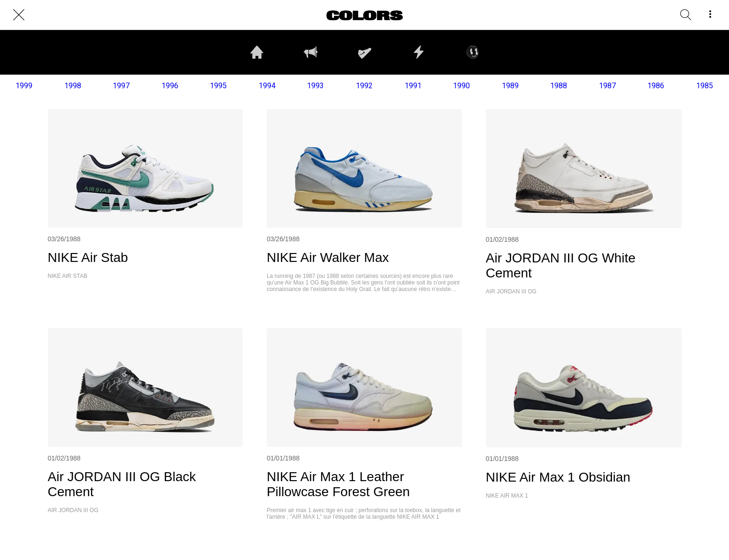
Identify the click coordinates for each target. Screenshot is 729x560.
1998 (73, 86)
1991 (413, 86)
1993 (315, 86)
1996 (170, 86)
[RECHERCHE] (686, 15)
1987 (607, 86)
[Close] (19, 15)
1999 (24, 86)
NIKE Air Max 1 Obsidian (558, 477)
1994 (267, 86)
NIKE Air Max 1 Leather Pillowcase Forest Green (338, 484)
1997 (121, 86)
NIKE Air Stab (88, 257)
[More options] (710, 15)
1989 (510, 86)
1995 (218, 86)
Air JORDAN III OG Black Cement (122, 484)
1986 (656, 86)
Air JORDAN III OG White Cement (561, 265)
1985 (705, 86)
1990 (461, 86)
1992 (364, 86)
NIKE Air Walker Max (328, 257)
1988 (559, 86)
